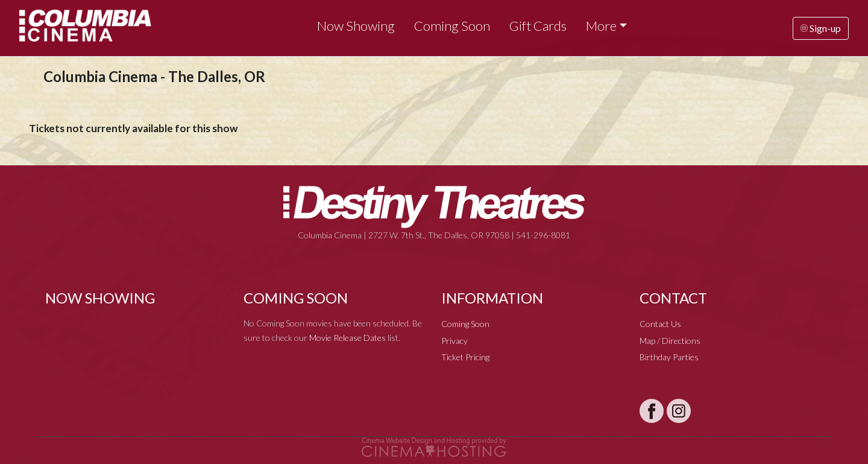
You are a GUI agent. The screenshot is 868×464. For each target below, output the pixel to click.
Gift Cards (538, 26)
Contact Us (660, 324)
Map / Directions (670, 341)
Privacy (454, 341)
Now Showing (356, 26)
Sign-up (821, 28)
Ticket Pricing (465, 357)
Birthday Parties (669, 357)
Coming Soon (452, 26)
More (601, 26)
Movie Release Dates (348, 338)
